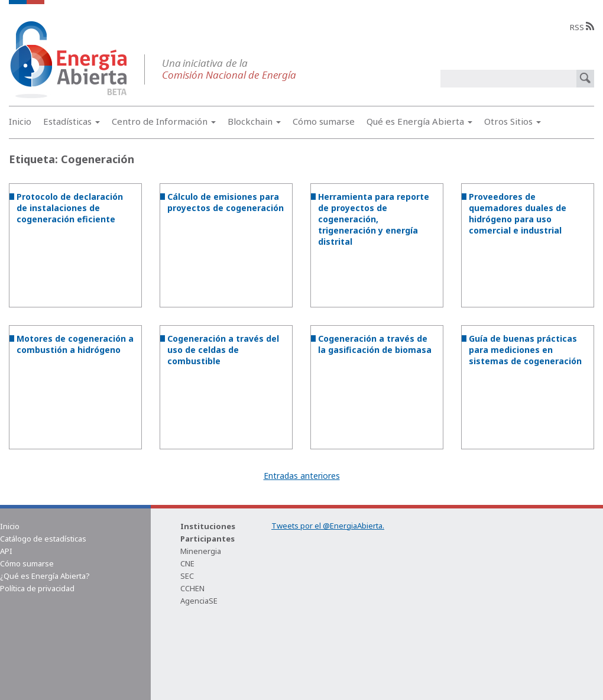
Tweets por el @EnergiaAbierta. (328, 526)
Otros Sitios (513, 121)
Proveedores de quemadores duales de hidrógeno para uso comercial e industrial (518, 213)
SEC (187, 576)
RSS (582, 27)
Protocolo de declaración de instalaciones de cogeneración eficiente (70, 208)
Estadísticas (72, 121)
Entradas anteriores (302, 476)
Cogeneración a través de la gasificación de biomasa (375, 344)
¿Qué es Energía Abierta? (45, 576)
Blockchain (254, 121)
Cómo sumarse (324, 121)
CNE (187, 563)
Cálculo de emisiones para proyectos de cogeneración (226, 202)
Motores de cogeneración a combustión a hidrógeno (75, 344)
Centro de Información (164, 121)
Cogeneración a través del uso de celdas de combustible (223, 350)
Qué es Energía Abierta (419, 121)
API (6, 551)
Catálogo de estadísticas (43, 539)
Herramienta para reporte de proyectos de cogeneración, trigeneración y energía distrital (374, 219)
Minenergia (201, 551)
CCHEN (192, 588)
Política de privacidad (37, 588)
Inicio (20, 121)
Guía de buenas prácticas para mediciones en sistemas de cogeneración (525, 350)
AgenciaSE (199, 601)
